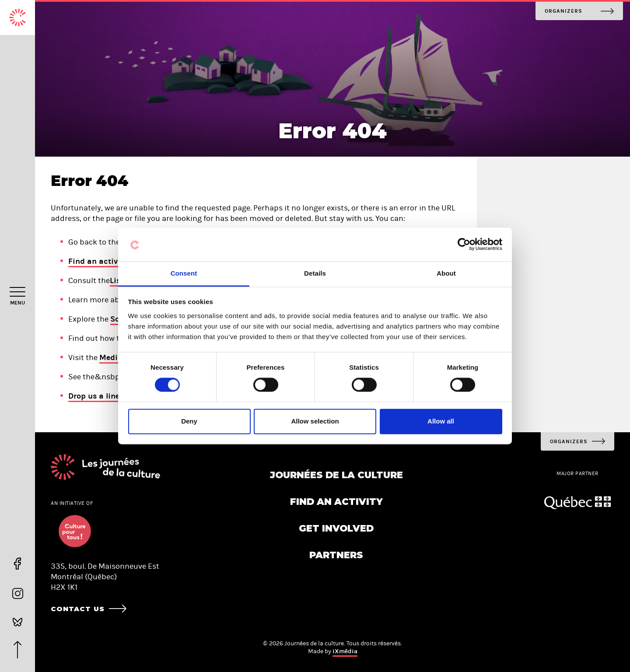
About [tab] (446, 273)
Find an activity (98, 261)
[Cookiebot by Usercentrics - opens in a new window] (464, 245)
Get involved (336, 528)
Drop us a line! (95, 396)
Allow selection (315, 421)
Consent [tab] (184, 273)
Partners (336, 555)
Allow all (441, 421)
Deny (189, 421)
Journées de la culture (336, 475)
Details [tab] (315, 273)
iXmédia (345, 651)
